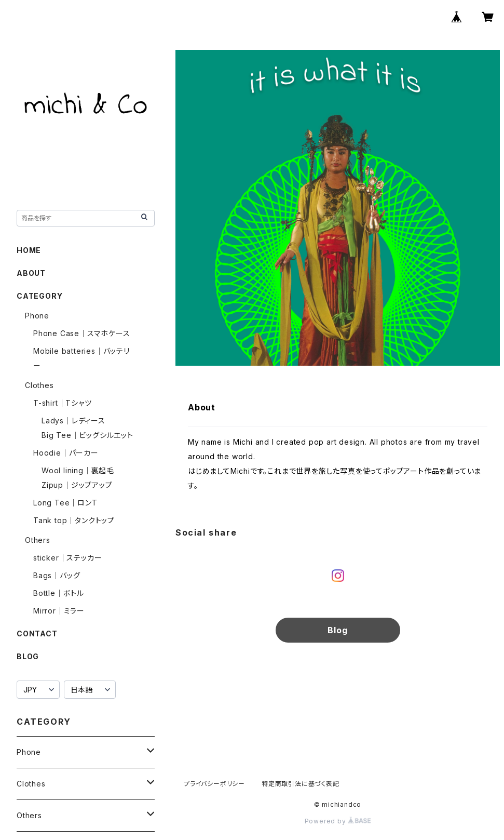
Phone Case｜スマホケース (82, 333)
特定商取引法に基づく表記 (301, 784)
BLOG (28, 656)
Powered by (338, 821)
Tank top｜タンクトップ (74, 520)
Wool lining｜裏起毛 (78, 470)
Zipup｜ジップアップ (77, 485)
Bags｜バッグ (57, 575)
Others (38, 540)
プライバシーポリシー (214, 784)
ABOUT (31, 273)
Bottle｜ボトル (59, 593)
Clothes (39, 385)
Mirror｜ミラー (59, 611)
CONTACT (37, 634)
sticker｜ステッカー (67, 558)
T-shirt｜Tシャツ (63, 403)
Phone (37, 316)
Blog (337, 630)
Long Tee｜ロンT (65, 503)
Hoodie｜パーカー (66, 453)
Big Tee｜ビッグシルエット (87, 435)
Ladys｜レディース (73, 421)
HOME (29, 250)
